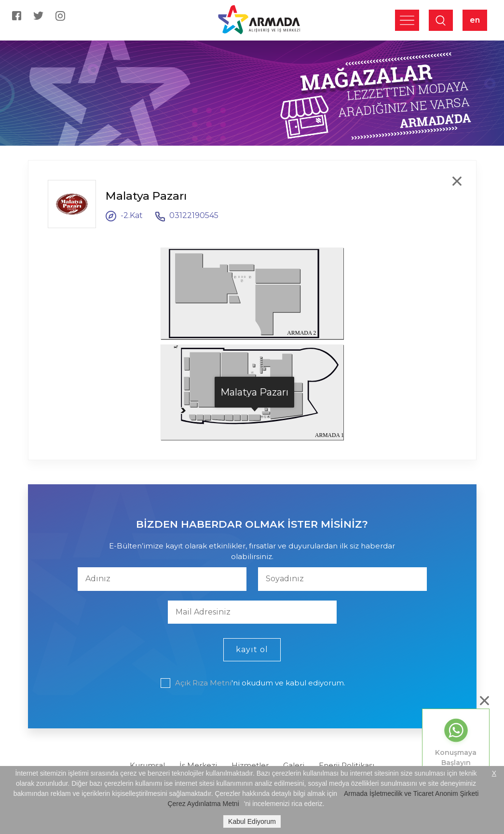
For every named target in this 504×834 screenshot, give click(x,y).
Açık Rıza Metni (203, 683)
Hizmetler (250, 765)
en (475, 20)
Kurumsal (147, 765)
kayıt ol (252, 649)
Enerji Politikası (347, 765)
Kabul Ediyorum (252, 821)
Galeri (294, 765)
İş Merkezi (198, 765)
